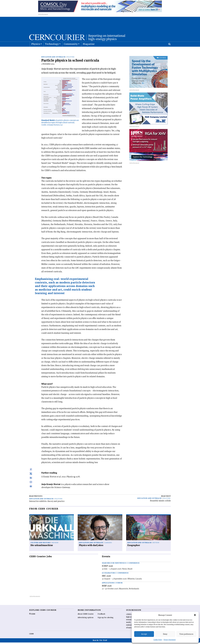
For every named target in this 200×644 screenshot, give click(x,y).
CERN (31, 635)
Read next (166, 498)
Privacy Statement (170, 640)
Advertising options (86, 619)
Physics (36, 50)
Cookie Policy (158, 640)
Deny (165, 634)
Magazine (89, 50)
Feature (71, 58)
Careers (108, 544)
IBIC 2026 (106, 577)
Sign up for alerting (106, 619)
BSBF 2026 (107, 587)
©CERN (32, 616)
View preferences (186, 634)
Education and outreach (53, 58)
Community (71, 50)
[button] (195, 615)
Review (55, 544)
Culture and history (40, 544)
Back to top (100, 642)
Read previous (36, 498)
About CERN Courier (86, 616)
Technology (52, 50)
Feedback (101, 616)
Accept (144, 634)
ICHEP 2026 (107, 567)
